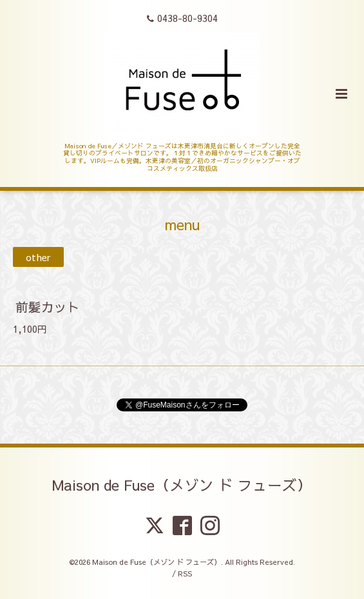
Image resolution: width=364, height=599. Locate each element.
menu (182, 223)
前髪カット (48, 307)
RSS (185, 574)
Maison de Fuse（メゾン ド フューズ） (182, 485)
